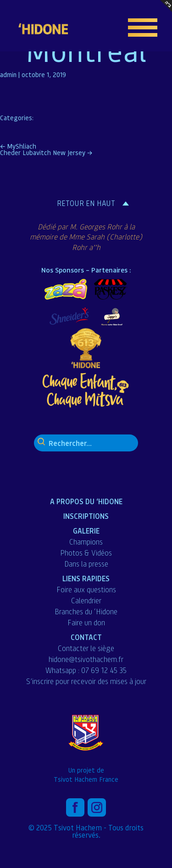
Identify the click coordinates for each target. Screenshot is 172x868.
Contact (86, 637)
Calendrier (86, 601)
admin (8, 74)
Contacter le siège (86, 648)
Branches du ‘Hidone (86, 612)
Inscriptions (86, 516)
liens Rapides (86, 578)
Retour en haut (86, 203)
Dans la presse (86, 564)
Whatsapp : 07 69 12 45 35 (86, 670)
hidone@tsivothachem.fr (86, 659)
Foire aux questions (86, 590)
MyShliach (18, 146)
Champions (86, 542)
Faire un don (86, 623)
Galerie (86, 531)
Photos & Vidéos (86, 553)
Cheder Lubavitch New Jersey (46, 152)
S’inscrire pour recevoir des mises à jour (86, 681)
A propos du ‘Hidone (86, 501)
